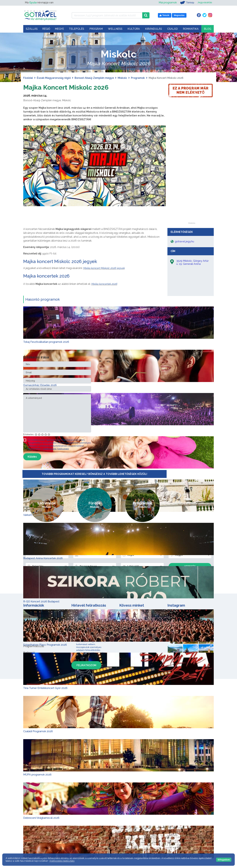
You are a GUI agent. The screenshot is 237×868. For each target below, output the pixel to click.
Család (173, 29)
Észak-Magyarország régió (54, 78)
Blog (208, 29)
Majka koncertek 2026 (46, 276)
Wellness (115, 29)
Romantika (191, 29)
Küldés (32, 457)
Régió (46, 29)
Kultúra (134, 29)
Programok (138, 78)
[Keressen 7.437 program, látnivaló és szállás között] (107, 15)
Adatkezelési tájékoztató (62, 861)
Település (77, 29)
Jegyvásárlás (204, 3)
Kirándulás (154, 29)
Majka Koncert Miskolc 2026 (66, 87)
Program (96, 29)
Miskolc (122, 78)
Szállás (32, 29)
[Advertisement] (192, 174)
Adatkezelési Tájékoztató (56, 449)
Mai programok (167, 3)
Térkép (186, 3)
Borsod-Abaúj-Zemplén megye (94, 78)
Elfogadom (224, 860)
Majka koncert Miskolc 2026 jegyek (60, 261)
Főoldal (28, 78)
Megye (59, 29)
